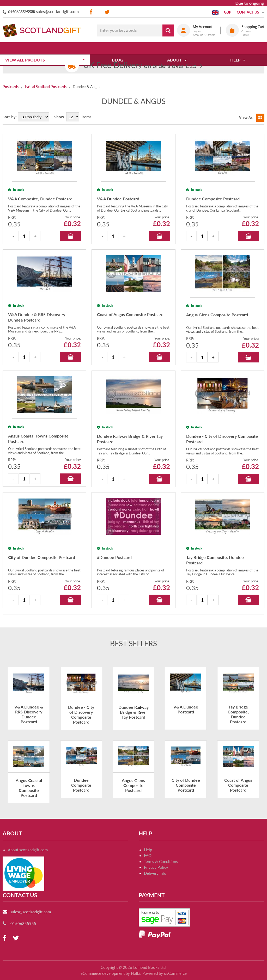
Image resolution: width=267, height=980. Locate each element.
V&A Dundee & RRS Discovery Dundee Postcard (29, 720)
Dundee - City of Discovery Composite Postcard (81, 720)
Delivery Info (155, 879)
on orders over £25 (140, 66)
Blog (119, 48)
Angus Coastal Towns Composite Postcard (29, 793)
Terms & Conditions (161, 867)
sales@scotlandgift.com (57, 11)
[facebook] (92, 12)
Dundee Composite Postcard (81, 791)
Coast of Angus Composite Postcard (238, 791)
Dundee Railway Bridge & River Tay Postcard (133, 718)
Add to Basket (70, 242)
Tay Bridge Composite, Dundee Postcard (238, 720)
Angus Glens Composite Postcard (133, 791)
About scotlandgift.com (28, 855)
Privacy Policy (156, 873)
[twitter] (107, 12)
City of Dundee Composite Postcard (186, 791)
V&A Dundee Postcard (186, 715)
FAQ (148, 861)
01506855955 (20, 12)
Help (148, 855)
